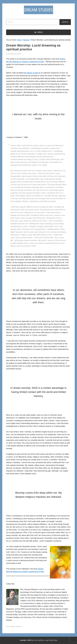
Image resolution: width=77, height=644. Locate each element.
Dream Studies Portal (38, 10)
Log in (47, 640)
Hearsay (19, 627)
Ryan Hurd (34, 640)
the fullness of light (31, 73)
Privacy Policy (53, 640)
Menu (40, 32)
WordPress (41, 640)
